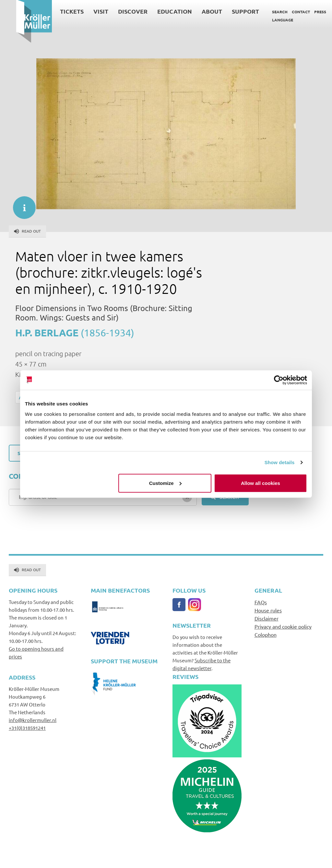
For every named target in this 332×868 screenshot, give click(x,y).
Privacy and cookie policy (283, 626)
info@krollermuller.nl (33, 720)
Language (266, 20)
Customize (165, 483)
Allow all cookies (261, 483)
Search (264, 12)
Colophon (266, 634)
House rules (268, 610)
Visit (85, 11)
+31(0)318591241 (27, 728)
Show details (280, 462)
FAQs (261, 602)
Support (229, 11)
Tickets (56, 11)
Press (304, 12)
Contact (285, 12)
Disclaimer (267, 618)
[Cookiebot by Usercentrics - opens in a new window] (279, 380)
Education (158, 11)
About (196, 11)
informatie (21, 204)
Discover (117, 11)
